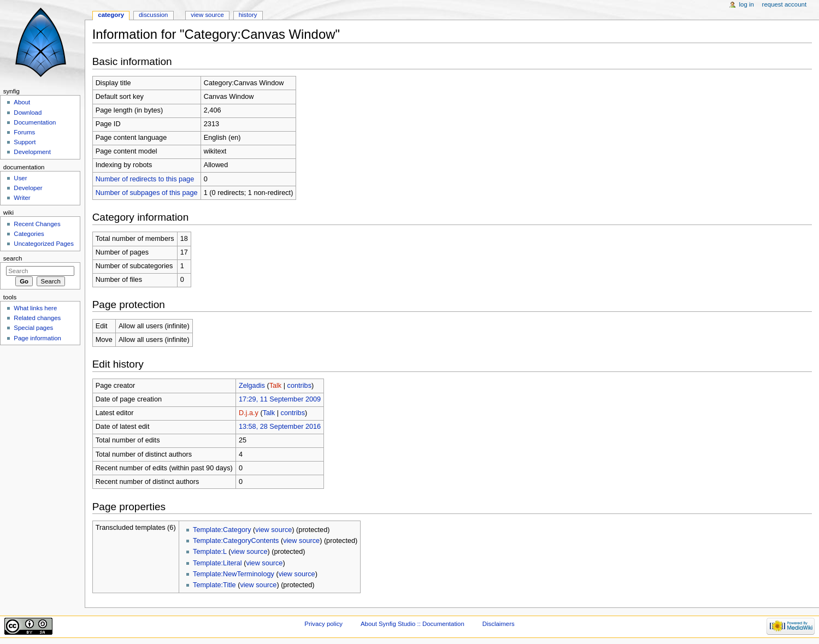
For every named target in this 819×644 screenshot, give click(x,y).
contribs (299, 386)
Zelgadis (252, 386)
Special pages (33, 328)
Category (111, 15)
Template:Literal (217, 563)
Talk (276, 386)
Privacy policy (323, 624)
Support (25, 142)
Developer (28, 188)
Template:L (210, 552)
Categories (29, 234)
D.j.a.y (249, 413)
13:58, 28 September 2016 (280, 427)
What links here (35, 308)
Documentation (35, 122)
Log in (747, 4)
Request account (785, 4)
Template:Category (222, 530)
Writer (22, 198)
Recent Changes (37, 224)
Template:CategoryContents (236, 541)
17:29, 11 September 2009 (280, 399)
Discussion (153, 15)
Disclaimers (499, 624)
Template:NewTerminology (234, 574)
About (22, 102)
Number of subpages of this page (147, 193)
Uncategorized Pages (44, 244)
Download (28, 113)
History (248, 15)
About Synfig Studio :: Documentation (413, 624)
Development (32, 152)
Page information (37, 338)
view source (273, 530)
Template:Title (214, 585)
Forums (24, 132)
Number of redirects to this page (145, 179)
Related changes (37, 318)
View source (207, 15)
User (20, 178)
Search (13, 258)
